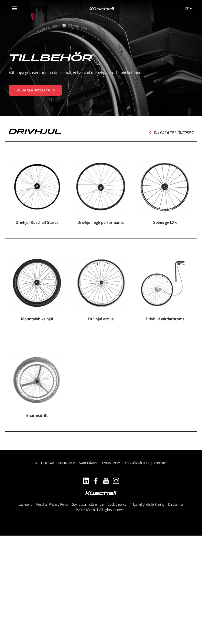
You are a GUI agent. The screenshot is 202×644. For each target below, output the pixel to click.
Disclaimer (176, 504)
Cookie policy (117, 504)
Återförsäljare (137, 463)
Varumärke (88, 463)
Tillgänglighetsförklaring (147, 504)
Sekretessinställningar (88, 504)
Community (111, 463)
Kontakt (160, 463)
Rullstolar (45, 463)
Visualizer (67, 463)
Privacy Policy (59, 504)
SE (188, 8)
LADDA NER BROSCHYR (35, 90)
